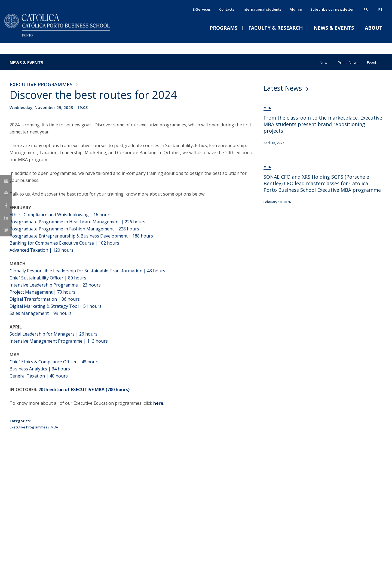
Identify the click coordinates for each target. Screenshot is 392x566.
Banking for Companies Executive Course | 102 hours (64, 243)
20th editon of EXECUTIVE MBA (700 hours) (84, 389)
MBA (54, 427)
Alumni (296, 9)
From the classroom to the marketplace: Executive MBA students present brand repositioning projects (323, 124)
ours (141, 222)
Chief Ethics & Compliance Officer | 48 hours (55, 362)
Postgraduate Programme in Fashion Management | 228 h (70, 229)
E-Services (202, 9)
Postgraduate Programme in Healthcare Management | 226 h (73, 222)
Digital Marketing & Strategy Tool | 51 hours (57, 306)
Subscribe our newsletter (332, 9)
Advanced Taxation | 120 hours (42, 250)
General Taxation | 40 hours (39, 376)
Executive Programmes (41, 84)
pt (380, 9)
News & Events (26, 63)
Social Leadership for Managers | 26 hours (53, 334)
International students (262, 9)
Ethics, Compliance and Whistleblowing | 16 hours (61, 215)
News (324, 63)
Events (373, 63)
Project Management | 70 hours (42, 292)
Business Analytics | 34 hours (40, 369)
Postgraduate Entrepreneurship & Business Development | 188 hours (82, 236)
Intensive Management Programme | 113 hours (59, 341)
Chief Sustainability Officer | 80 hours (48, 278)
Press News (348, 63)
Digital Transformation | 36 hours (45, 299)
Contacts (227, 9)
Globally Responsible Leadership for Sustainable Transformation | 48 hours (87, 271)
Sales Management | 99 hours (41, 313)
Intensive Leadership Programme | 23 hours (55, 285)
